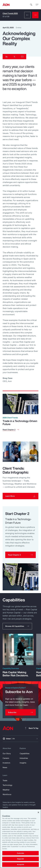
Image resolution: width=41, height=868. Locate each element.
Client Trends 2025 (10, 13)
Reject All (20, 859)
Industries (24, 758)
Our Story (7, 753)
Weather (6, 790)
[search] (31, 5)
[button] (20, 555)
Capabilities (25, 753)
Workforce (7, 794)
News (5, 767)
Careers (6, 758)
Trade (5, 780)
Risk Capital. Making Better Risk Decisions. (15, 674)
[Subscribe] (20, 712)
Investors (6, 763)
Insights (23, 763)
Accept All (20, 865)
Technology (7, 785)
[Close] (38, 812)
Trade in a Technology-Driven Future (20, 423)
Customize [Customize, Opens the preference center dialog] (20, 853)
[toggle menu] (37, 5)
